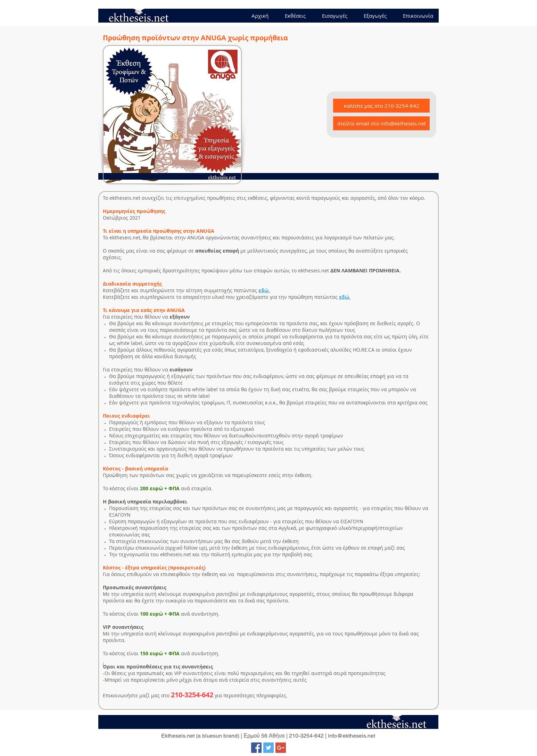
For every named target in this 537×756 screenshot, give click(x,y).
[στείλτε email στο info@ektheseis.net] (381, 123)
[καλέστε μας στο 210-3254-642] (381, 106)
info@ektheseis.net (352, 736)
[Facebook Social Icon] (256, 748)
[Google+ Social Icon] (281, 748)
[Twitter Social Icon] (268, 748)
